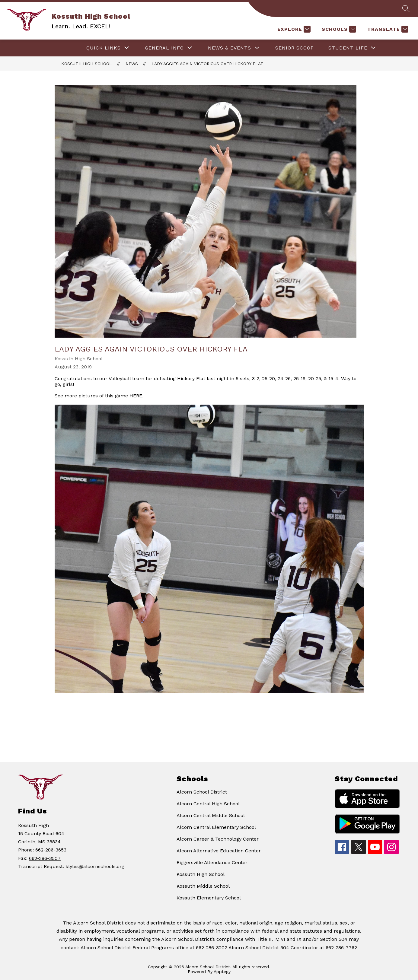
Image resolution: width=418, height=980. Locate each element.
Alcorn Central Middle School (211, 815)
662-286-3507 (45, 858)
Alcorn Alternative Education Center (219, 851)
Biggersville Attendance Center (212, 862)
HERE (136, 396)
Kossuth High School (87, 64)
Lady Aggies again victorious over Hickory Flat (207, 64)
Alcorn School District (202, 792)
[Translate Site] (387, 29)
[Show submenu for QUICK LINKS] (104, 48)
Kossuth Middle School (203, 886)
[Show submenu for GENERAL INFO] (164, 48)
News (132, 64)
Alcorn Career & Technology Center (218, 839)
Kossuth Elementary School (209, 898)
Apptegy (222, 972)
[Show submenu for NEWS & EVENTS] (230, 48)
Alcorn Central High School (208, 804)
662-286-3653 (51, 850)
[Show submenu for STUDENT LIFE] (348, 48)
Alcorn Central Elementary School (216, 827)
